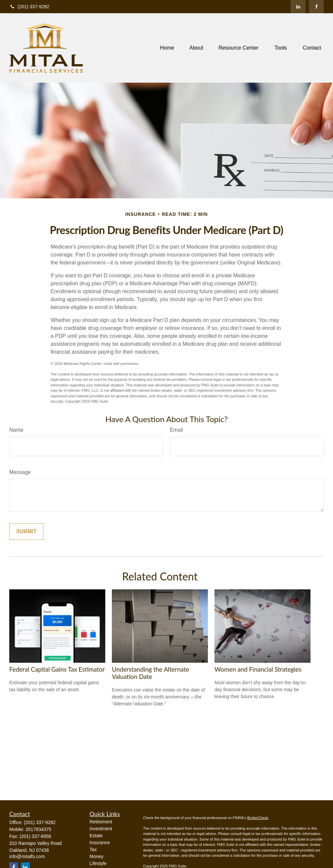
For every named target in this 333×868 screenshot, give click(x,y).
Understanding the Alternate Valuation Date (150, 673)
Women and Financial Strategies (258, 669)
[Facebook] (316, 7)
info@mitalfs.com (27, 856)
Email (176, 430)
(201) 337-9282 (29, 7)
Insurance (100, 843)
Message (20, 472)
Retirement (101, 822)
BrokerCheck (258, 818)
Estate (96, 836)
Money (97, 856)
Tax (93, 849)
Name (16, 430)
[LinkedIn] (298, 7)
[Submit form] (26, 532)
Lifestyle (98, 863)
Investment (101, 829)
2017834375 (38, 829)
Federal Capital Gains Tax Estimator (57, 669)
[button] (167, 48)
